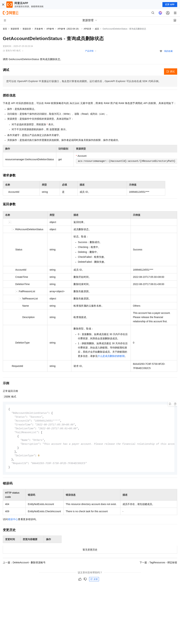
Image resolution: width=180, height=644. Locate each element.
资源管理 (15, 29)
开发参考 (39, 29)
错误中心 (13, 522)
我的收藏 (168, 51)
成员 (97, 29)
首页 (5, 29)
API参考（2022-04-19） (69, 29)
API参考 (50, 29)
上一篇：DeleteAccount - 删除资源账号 (24, 565)
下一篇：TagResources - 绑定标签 (158, 565)
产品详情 (89, 51)
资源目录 (27, 29)
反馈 (94, 582)
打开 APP (170, 5)
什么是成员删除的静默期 (111, 356)
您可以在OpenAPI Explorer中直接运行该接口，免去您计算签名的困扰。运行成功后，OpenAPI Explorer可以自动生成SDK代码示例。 (84, 81)
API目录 (87, 29)
